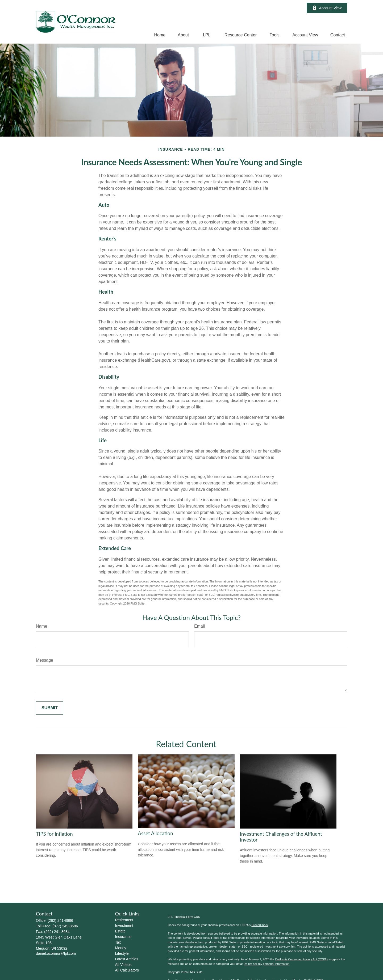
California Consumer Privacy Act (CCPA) (301, 959)
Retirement (124, 920)
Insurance (123, 937)
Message (45, 660)
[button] (160, 35)
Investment (124, 926)
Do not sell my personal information (267, 964)
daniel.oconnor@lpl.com (56, 953)
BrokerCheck (260, 925)
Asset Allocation (155, 833)
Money (121, 948)
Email (199, 626)
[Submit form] (50, 708)
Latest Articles (127, 959)
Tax (118, 942)
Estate (120, 931)
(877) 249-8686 (65, 926)
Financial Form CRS (187, 917)
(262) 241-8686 (60, 920)
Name (42, 626)
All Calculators (127, 970)
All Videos (123, 965)
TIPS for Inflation (54, 834)
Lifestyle (122, 953)
